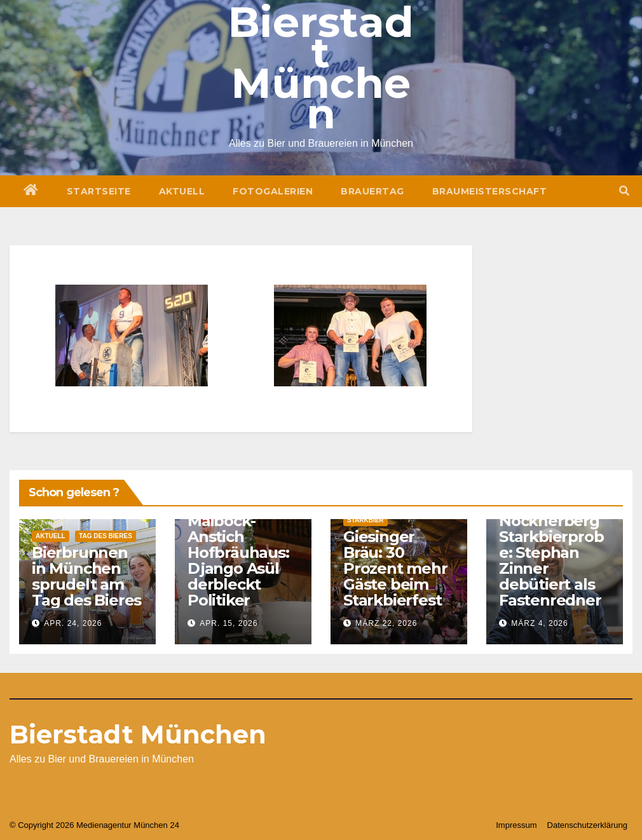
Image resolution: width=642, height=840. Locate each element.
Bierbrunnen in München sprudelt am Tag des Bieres (86, 576)
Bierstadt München (138, 734)
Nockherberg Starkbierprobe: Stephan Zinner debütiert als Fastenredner (551, 560)
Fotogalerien (273, 191)
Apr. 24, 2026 (73, 623)
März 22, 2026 (386, 623)
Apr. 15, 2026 (229, 623)
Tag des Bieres (106, 536)
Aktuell (182, 191)
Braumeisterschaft (490, 191)
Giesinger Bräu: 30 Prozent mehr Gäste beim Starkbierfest (395, 568)
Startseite (99, 191)
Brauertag (372, 191)
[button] (624, 191)
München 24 (156, 825)
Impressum (516, 825)
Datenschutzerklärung (587, 825)
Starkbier (365, 520)
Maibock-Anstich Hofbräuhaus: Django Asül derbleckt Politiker (238, 560)
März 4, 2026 (539, 623)
